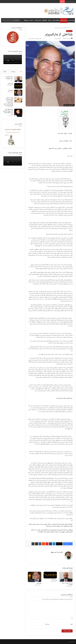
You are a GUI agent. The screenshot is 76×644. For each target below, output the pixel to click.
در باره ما (31, 20)
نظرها (5, 72)
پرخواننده (13, 72)
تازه (21, 72)
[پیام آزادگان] (50, 575)
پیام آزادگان (54, 579)
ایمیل (71, 624)
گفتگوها (45, 20)
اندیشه (50, 20)
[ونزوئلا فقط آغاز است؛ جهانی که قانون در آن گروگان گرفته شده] (18, 115)
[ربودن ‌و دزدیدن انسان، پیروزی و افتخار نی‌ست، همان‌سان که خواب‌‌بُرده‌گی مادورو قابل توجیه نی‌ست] (18, 100)
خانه (71, 28)
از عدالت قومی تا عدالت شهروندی (67, 583)
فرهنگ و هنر (56, 20)
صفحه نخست (71, 20)
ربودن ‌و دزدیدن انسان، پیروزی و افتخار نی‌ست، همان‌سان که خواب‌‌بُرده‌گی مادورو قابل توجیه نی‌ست (8, 103)
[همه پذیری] (35, 576)
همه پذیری (39, 583)
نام (72, 617)
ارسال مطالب (38, 20)
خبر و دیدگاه (64, 20)
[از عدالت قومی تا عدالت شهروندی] (66, 576)
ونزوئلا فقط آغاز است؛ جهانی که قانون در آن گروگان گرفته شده (8, 114)
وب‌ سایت (47, 624)
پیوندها (26, 20)
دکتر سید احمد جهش (66, 39)
